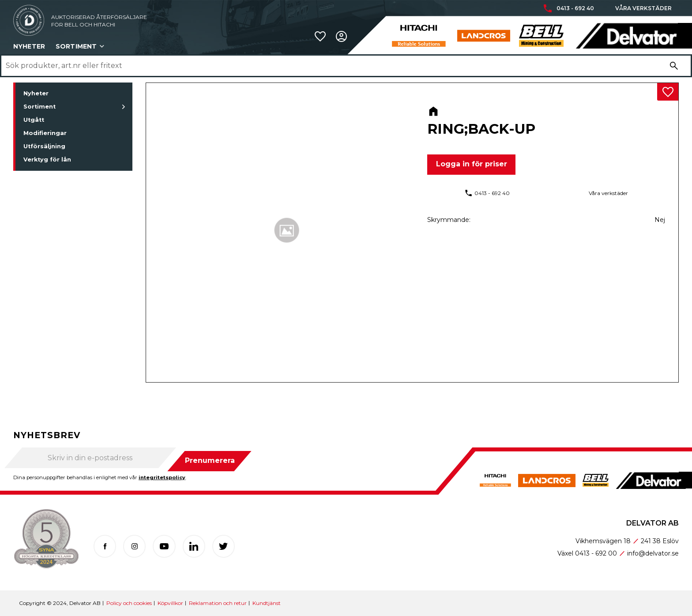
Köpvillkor (170, 603)
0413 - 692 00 (596, 553)
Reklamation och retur (218, 603)
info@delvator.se (653, 553)
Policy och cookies (129, 603)
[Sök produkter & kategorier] (334, 66)
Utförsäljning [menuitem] (44, 146)
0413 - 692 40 (575, 8)
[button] (320, 36)
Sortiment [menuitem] (76, 46)
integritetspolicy (162, 477)
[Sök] (674, 66)
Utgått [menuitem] (34, 120)
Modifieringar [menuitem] (45, 133)
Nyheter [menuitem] (29, 46)
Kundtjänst (267, 603)
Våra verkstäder (643, 8)
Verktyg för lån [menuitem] (47, 160)
